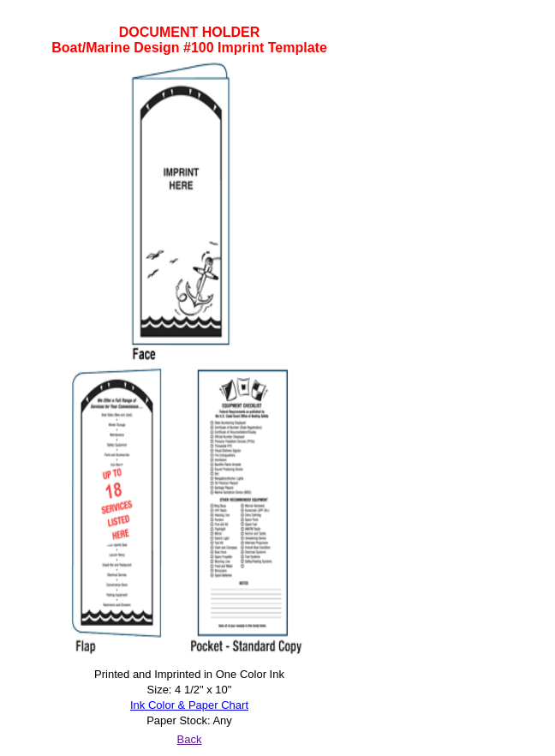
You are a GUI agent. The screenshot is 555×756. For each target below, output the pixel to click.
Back (190, 739)
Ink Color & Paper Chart (189, 705)
